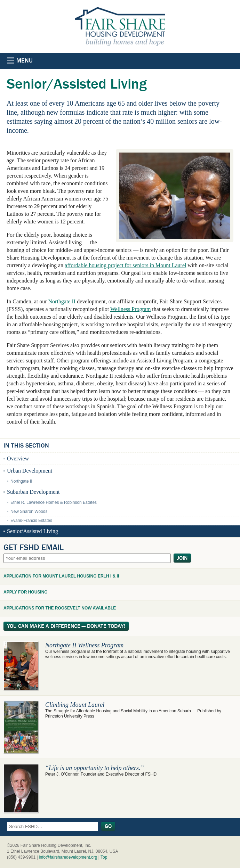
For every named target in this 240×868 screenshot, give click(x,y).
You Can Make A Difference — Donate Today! (66, 626)
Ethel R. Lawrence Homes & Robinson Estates (54, 502)
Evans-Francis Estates (31, 521)
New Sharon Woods (29, 511)
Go (108, 826)
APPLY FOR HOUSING (26, 592)
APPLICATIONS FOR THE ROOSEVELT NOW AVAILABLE (60, 608)
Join (182, 558)
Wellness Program (130, 309)
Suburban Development (33, 492)
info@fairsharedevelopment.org (68, 857)
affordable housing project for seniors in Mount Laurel (125, 265)
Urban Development (30, 471)
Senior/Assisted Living (33, 531)
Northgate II (62, 301)
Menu (20, 60)
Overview (18, 458)
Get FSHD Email (34, 547)
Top (104, 857)
